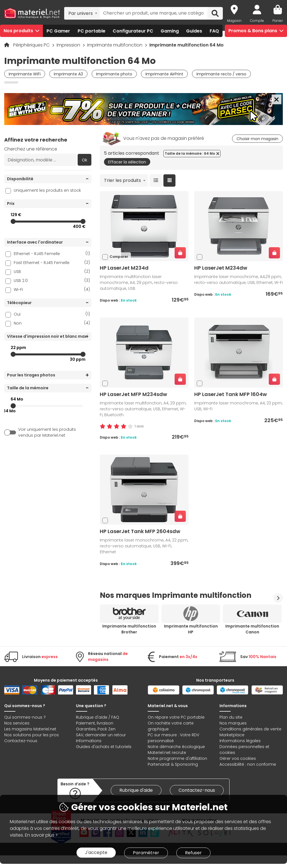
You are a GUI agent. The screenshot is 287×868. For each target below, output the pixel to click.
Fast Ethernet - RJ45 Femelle (52, 262)
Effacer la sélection (127, 162)
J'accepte (96, 852)
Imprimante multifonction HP (191, 629)
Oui (52, 314)
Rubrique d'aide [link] (136, 790)
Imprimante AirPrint (164, 74)
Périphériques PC (32, 45)
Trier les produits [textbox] (122, 180)
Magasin (234, 21)
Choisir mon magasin (257, 139)
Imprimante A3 (68, 74)
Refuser (193, 853)
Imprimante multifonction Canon (252, 629)
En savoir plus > (41, 835)
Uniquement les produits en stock (47, 190)
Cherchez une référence (31, 149)
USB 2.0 (52, 280)
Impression (69, 45)
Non (52, 323)
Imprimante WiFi (25, 74)
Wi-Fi (52, 289)
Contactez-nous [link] (197, 790)
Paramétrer (146, 853)
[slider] (13, 221)
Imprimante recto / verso (221, 74)
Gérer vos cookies (238, 758)
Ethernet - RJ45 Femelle (52, 254)
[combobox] (82, 13)
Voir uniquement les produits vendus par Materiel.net (47, 432)
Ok (85, 160)
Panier (278, 21)
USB (52, 271)
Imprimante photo (114, 74)
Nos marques (233, 723)
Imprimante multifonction (115, 45)
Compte (257, 21)
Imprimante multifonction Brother (129, 629)
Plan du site (231, 717)
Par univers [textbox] (81, 13)
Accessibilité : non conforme (248, 764)
